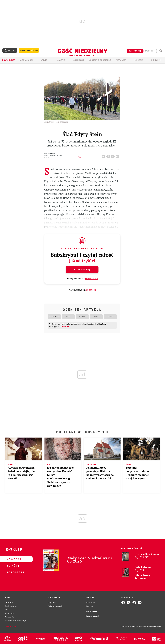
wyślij (118, 156)
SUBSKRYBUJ (135, 51)
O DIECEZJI (156, 60)
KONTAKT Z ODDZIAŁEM (100, 60)
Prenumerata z (29, 51)
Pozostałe (12, 572)
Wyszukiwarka (161, 51)
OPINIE (44, 60)
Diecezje (139, 60)
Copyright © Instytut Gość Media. (132, 626)
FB (109, 156)
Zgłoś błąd (11, 626)
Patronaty (121, 60)
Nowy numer (9, 60)
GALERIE (61, 60)
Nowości (12, 559)
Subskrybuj (82, 270)
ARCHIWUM (79, 60)
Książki (12, 566)
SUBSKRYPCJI (91, 279)
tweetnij (113, 156)
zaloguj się (151, 51)
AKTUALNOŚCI (26, 60)
